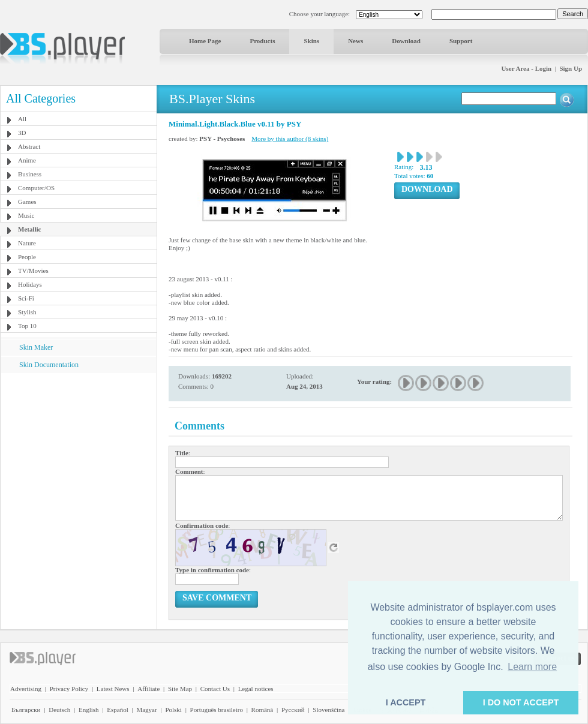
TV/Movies (33, 271)
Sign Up (571, 68)
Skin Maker (36, 347)
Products (262, 41)
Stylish (27, 312)
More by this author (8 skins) (290, 139)
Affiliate (148, 689)
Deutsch (59, 710)
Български (26, 710)
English (89, 710)
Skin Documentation (49, 365)
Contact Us (215, 689)
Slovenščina (328, 710)
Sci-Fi (26, 298)
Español (117, 710)
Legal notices (256, 689)
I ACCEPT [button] (406, 702)
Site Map (180, 689)
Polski (173, 710)
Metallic (29, 229)
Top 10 (27, 326)
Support (461, 41)
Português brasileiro (217, 710)
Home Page (205, 41)
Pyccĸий (293, 710)
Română (262, 710)
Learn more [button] (532, 667)
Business (30, 174)
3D (22, 133)
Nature (27, 243)
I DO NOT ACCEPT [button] (521, 702)
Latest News (113, 689)
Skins (311, 41)
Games (27, 202)
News (355, 41)
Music (26, 215)
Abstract (29, 146)
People (27, 257)
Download (406, 41)
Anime (27, 160)
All (22, 119)
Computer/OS (36, 188)
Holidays (30, 284)
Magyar (146, 710)
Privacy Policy (69, 689)
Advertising (26, 689)
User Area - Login (527, 68)
